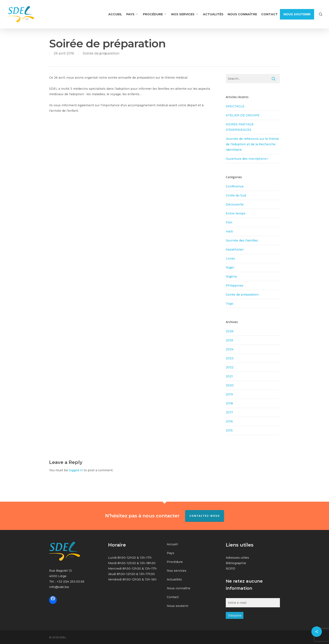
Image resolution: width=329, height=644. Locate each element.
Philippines (235, 286)
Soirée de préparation (101, 53)
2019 (229, 394)
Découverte (235, 204)
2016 (229, 421)
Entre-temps (236, 213)
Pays (170, 553)
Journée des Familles (242, 240)
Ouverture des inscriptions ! (247, 159)
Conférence (235, 186)
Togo (230, 304)
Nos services (177, 571)
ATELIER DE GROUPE (243, 115)
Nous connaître (179, 588)
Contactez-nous (205, 516)
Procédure (175, 562)
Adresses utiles (237, 558)
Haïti (229, 231)
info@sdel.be (59, 587)
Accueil (172, 544)
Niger (230, 267)
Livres (230, 258)
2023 (230, 358)
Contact (173, 597)
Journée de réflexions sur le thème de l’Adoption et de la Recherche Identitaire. (252, 144)
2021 (229, 376)
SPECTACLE (235, 106)
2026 (230, 331)
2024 (230, 349)
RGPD (230, 569)
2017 (229, 412)
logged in (76, 470)
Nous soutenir (178, 606)
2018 (229, 403)
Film (229, 222)
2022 (230, 367)
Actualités (174, 579)
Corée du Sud (236, 195)
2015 (229, 430)
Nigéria (231, 277)
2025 (230, 340)
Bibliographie (236, 563)
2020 (230, 385)
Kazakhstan (235, 249)
